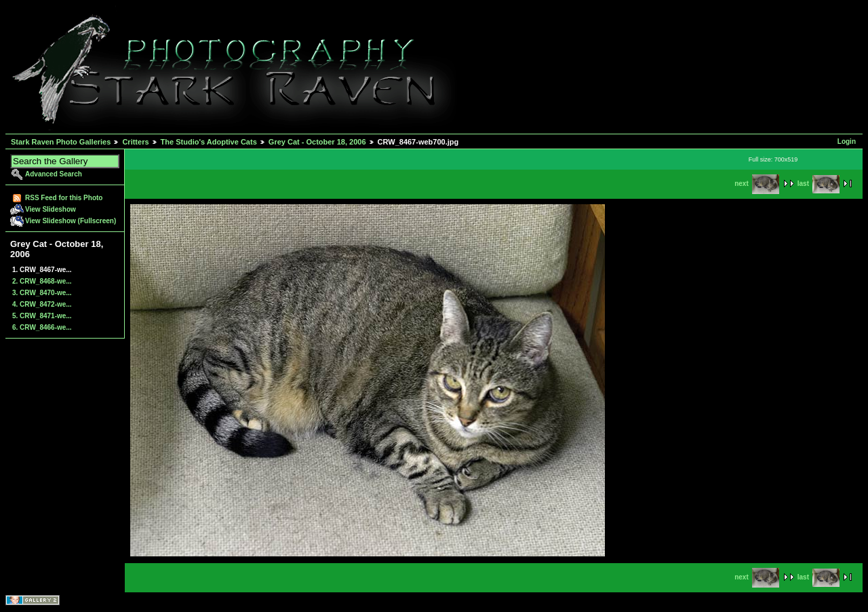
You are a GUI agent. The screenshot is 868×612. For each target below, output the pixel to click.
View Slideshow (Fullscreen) (71, 221)
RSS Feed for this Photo (64, 198)
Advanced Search (54, 174)
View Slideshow (51, 209)
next (757, 184)
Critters (135, 142)
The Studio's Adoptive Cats (209, 142)
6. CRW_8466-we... (42, 327)
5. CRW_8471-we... (42, 316)
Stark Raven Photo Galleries (61, 142)
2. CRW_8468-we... (42, 281)
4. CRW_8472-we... (42, 304)
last (818, 184)
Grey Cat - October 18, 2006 (317, 142)
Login (847, 141)
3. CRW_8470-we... (42, 293)
